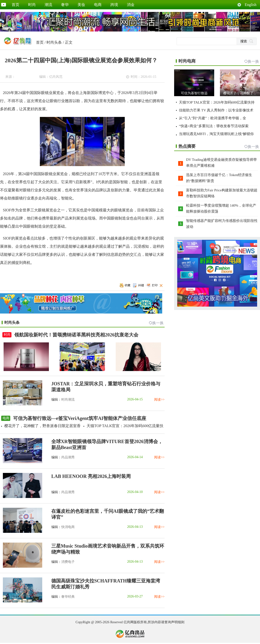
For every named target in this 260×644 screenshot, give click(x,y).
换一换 (158, 323)
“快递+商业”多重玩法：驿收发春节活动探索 (214, 126)
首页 (16, 5)
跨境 (114, 5)
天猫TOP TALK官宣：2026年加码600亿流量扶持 (217, 102)
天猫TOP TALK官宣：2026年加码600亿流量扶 (125, 426)
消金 (131, 5)
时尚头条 (54, 42)
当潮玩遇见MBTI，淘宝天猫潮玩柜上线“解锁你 (216, 134)
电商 (98, 5)
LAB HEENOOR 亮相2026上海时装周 (91, 476)
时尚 (32, 5)
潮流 (48, 5)
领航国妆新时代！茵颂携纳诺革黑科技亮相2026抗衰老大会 (76, 335)
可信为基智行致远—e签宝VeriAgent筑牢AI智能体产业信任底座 (80, 418)
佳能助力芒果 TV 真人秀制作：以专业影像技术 (216, 110)
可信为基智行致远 (194, 93)
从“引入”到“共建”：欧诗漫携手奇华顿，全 (213, 118)
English (251, 5)
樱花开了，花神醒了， (240, 93)
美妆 (81, 5)
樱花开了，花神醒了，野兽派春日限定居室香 (42, 426)
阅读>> (159, 400)
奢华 (65, 5)
